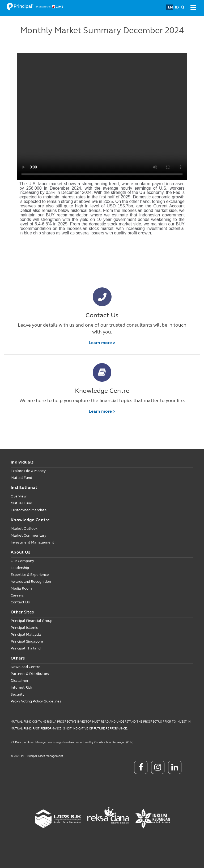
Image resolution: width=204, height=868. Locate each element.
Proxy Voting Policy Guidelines (36, 701)
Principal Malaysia (26, 635)
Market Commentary (28, 535)
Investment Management (32, 542)
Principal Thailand (26, 648)
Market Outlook (24, 529)
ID (177, 7)
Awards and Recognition (31, 582)
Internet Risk (21, 687)
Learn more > (102, 343)
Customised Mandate (29, 510)
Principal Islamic (24, 628)
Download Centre (25, 667)
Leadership (20, 568)
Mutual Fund (21, 478)
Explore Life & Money (28, 471)
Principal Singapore (27, 641)
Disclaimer (20, 681)
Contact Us (20, 602)
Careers (17, 595)
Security (18, 694)
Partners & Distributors (30, 674)
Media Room (21, 588)
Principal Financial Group (31, 621)
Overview (19, 496)
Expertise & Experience (30, 575)
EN (170, 7)
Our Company (22, 561)
